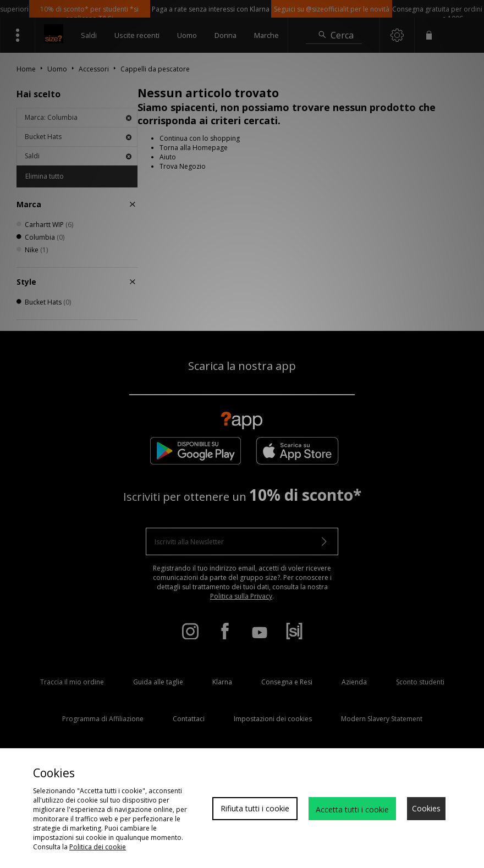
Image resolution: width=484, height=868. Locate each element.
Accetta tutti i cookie (352, 809)
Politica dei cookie (98, 847)
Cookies (426, 808)
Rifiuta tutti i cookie (255, 808)
